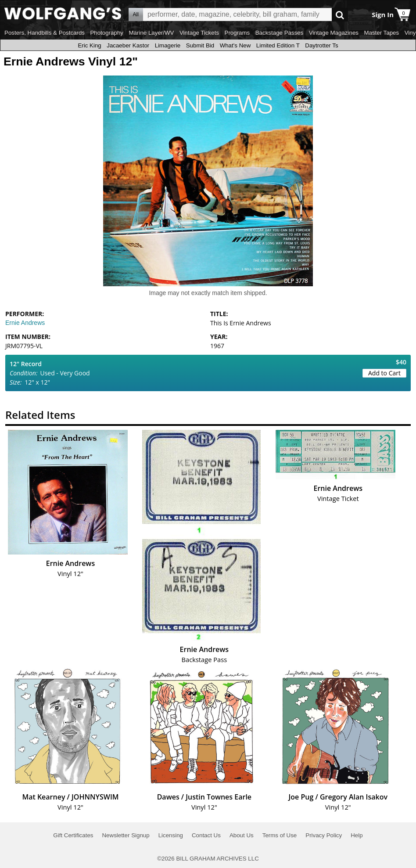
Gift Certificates (73, 835)
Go (340, 15)
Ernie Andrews (25, 323)
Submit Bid (200, 45)
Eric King (89, 45)
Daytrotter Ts (321, 45)
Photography (107, 33)
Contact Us (206, 835)
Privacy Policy (324, 835)
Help (357, 835)
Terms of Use (280, 835)
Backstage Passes (280, 33)
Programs (237, 33)
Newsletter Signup (126, 835)
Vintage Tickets (199, 33)
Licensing (171, 835)
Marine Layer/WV (151, 33)
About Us (242, 835)
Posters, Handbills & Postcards (45, 33)
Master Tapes (381, 33)
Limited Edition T (278, 45)
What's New (235, 45)
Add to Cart (384, 373)
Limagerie (168, 45)
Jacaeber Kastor (128, 45)
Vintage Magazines (334, 33)
